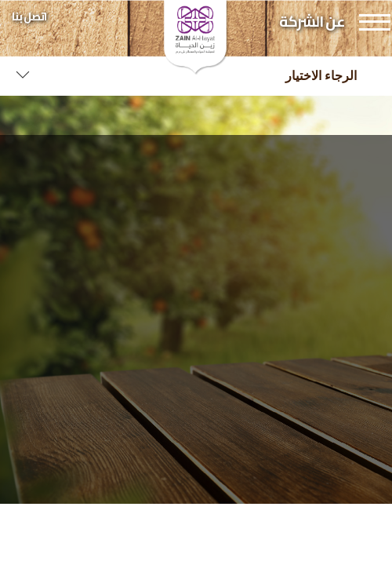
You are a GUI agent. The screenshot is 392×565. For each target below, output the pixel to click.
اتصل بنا (29, 16)
